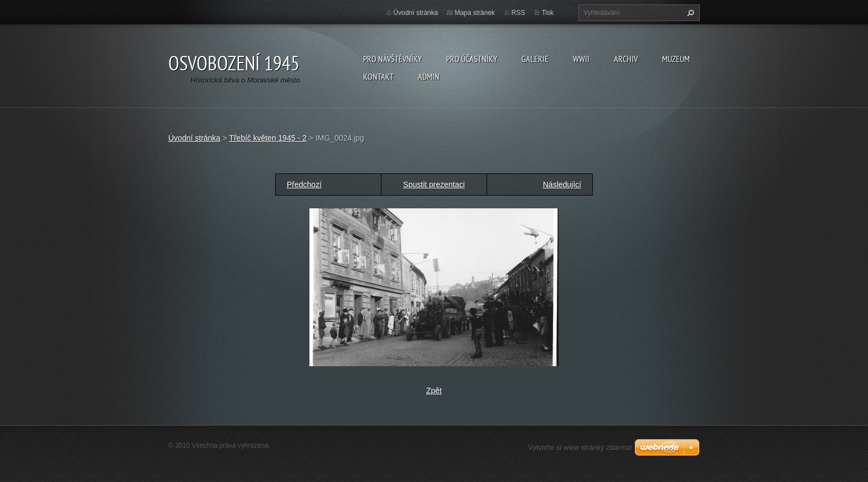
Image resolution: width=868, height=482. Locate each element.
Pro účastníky (472, 59)
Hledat (689, 13)
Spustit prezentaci (434, 184)
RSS (518, 13)
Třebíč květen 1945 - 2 (268, 138)
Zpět (434, 391)
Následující (562, 184)
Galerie (535, 59)
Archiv (626, 59)
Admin (429, 76)
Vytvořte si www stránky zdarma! (580, 447)
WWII (581, 59)
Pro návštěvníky (392, 59)
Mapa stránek (475, 13)
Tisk (547, 13)
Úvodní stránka (416, 13)
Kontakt (378, 76)
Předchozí (304, 184)
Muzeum (676, 59)
